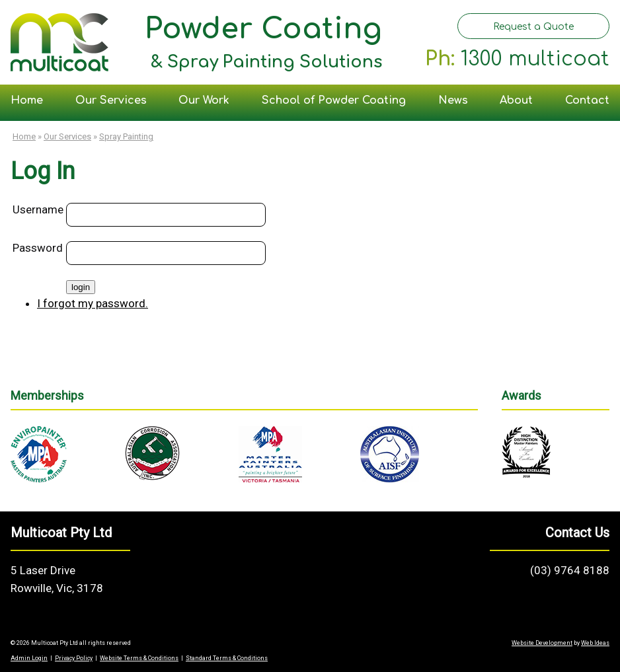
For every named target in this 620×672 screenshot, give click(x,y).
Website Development (542, 643)
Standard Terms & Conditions (227, 658)
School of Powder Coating (334, 100)
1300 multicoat (535, 59)
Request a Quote (533, 27)
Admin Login (29, 658)
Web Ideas (595, 643)
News (453, 100)
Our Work (204, 100)
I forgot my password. (93, 303)
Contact (587, 100)
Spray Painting (126, 136)
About (516, 100)
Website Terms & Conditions (139, 658)
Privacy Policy (74, 658)
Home (27, 100)
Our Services (111, 100)
